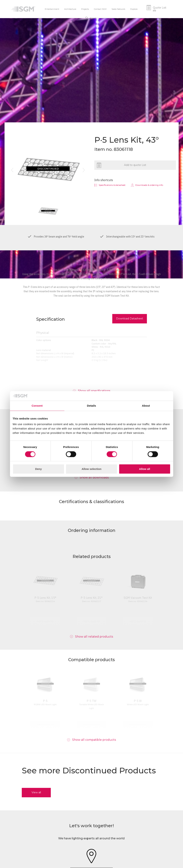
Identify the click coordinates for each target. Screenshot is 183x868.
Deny (39, 469)
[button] (12, 170)
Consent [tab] (37, 406)
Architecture (70, 9)
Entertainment (52, 9)
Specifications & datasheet (112, 185)
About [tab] (146, 406)
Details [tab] (92, 406)
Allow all (145, 469)
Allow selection (91, 469)
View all (36, 792)
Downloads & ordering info (149, 185)
